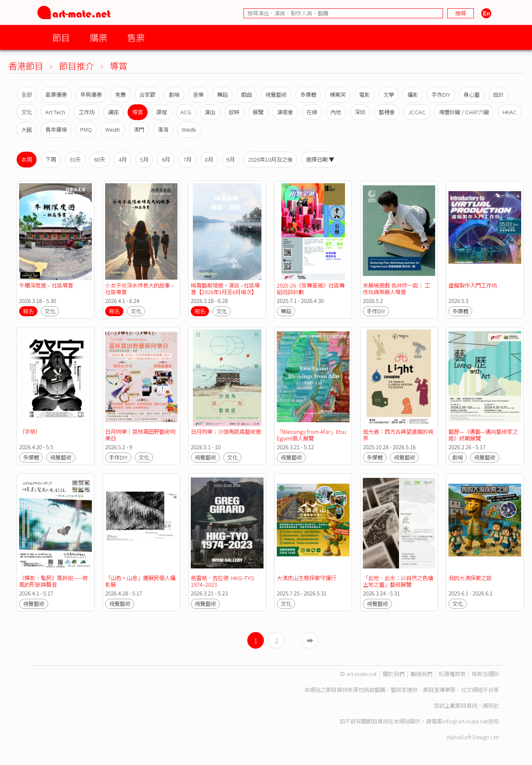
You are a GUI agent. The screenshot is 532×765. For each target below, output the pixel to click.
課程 (162, 112)
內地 (336, 112)
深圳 (360, 112)
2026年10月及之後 (270, 159)
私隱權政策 (452, 674)
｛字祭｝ (30, 432)
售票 (136, 37)
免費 (121, 95)
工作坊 (87, 112)
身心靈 (472, 95)
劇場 (174, 95)
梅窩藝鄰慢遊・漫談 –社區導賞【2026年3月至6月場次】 (225, 289)
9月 (231, 159)
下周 (51, 159)
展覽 (258, 112)
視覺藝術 (276, 95)
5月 (144, 159)
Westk (189, 129)
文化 (27, 112)
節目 (61, 37)
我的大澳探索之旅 (470, 578)
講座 (113, 112)
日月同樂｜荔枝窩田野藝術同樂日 (140, 435)
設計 (498, 95)
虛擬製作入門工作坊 (473, 285)
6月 (166, 159)
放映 (234, 112)
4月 (123, 159)
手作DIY (441, 95)
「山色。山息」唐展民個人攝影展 (140, 581)
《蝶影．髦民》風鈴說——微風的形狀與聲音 (53, 581)
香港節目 (26, 65)
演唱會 (285, 112)
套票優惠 (56, 95)
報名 (28, 311)
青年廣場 (56, 129)
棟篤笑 (338, 95)
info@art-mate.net (465, 721)
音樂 (198, 95)
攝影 (413, 95)
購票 (99, 37)
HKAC (510, 112)
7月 (187, 159)
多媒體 (308, 95)
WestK (113, 129)
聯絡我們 (421, 674)
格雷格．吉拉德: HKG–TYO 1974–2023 (223, 581)
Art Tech (55, 112)
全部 (27, 95)
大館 (27, 129)
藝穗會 (387, 112)
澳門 (139, 129)
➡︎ (310, 640)
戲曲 (246, 95)
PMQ (86, 129)
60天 (100, 159)
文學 (389, 95)
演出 (210, 112)
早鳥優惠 (91, 95)
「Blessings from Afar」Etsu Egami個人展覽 (312, 435)
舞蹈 (222, 95)
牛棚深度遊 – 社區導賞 (46, 285)
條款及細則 (485, 674)
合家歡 (147, 95)
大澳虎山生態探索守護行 (307, 578)
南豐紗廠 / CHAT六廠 (464, 112)
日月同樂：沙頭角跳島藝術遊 (226, 432)
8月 (209, 159)
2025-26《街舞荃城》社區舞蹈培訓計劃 (311, 289)
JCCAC (417, 112)
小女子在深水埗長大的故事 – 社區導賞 (140, 289)
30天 (75, 159)
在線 (312, 112)
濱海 (163, 129)
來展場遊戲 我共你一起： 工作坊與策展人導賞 (397, 289)
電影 (365, 95)
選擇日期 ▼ (320, 159)
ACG (186, 112)
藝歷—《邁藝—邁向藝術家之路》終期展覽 (483, 435)
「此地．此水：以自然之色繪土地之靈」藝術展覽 (398, 581)
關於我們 (394, 674)
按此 (493, 705)
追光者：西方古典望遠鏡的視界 (398, 435)
